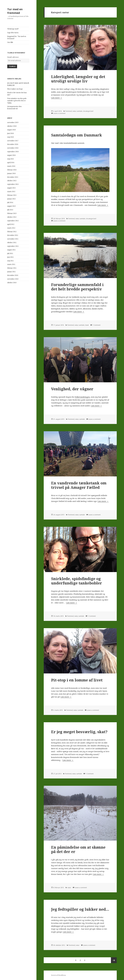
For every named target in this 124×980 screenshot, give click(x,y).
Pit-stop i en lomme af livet (77, 680)
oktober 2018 (12, 126)
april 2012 (11, 224)
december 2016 (13, 144)
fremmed (69, 111)
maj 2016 (10, 159)
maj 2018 (10, 137)
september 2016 (13, 152)
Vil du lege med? (13, 29)
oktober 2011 (12, 243)
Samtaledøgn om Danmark (77, 135)
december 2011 (13, 235)
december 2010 (13, 275)
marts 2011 (11, 264)
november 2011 (13, 239)
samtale (79, 111)
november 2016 (13, 148)
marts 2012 (11, 228)
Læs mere (57, 98)
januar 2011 (11, 272)
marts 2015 (11, 192)
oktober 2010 (12, 283)
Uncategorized (88, 111)
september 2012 (13, 221)
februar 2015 (12, 195)
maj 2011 (10, 261)
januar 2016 (11, 173)
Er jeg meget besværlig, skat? (79, 732)
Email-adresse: (13, 57)
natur (74, 111)
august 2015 (11, 188)
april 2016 (11, 163)
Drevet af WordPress (58, 975)
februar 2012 (12, 232)
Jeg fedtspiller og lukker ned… (80, 909)
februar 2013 (12, 213)
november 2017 (13, 141)
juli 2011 (10, 253)
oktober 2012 (12, 217)
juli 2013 (10, 210)
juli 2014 (10, 202)
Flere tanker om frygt (15, 89)
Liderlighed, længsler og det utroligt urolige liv (78, 79)
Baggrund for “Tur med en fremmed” (17, 37)
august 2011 (11, 250)
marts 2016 (11, 166)
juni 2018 (10, 133)
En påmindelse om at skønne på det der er (78, 849)
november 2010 (13, 279)
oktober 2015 (12, 181)
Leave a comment (59, 113)
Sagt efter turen (13, 33)
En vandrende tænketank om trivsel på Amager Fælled (79, 485)
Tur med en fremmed (15, 11)
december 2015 (13, 177)
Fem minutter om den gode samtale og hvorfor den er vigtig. (17, 101)
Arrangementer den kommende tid (14, 108)
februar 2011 (12, 268)
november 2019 (13, 122)
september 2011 (13, 246)
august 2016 (11, 155)
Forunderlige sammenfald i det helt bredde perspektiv (77, 287)
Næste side (114, 960)
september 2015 (13, 184)
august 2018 (11, 130)
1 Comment (96, 325)
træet (87, 325)
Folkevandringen (82, 397)
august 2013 (11, 206)
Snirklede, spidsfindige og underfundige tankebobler (77, 581)
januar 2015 (11, 199)
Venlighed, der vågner (72, 389)
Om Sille (10, 42)
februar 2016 (12, 170)
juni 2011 (10, 257)
